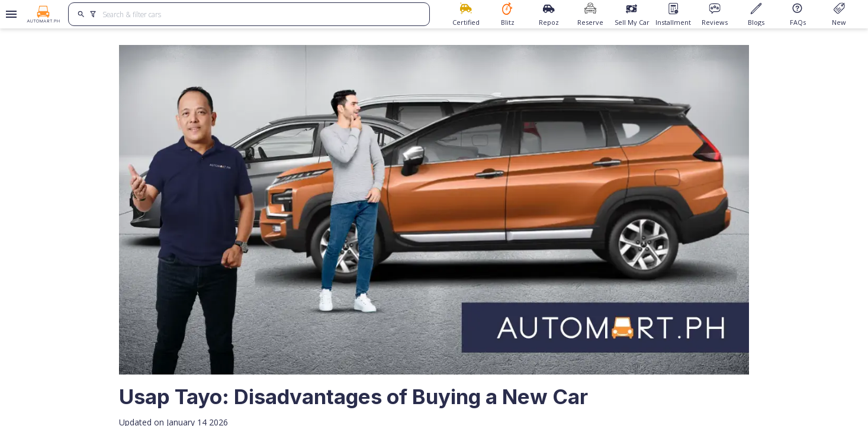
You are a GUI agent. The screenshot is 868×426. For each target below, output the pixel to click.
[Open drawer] (9, 14)
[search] (81, 14)
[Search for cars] (261, 14)
